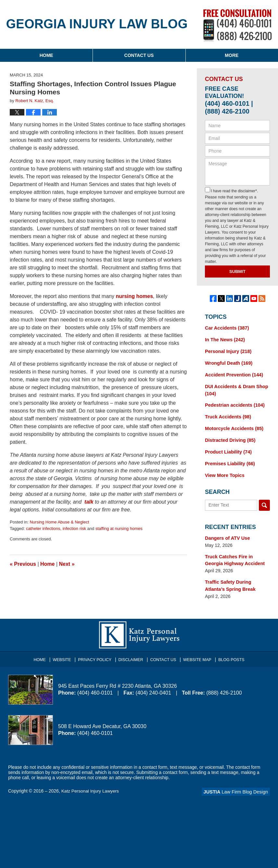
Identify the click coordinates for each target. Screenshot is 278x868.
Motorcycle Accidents (233, 426)
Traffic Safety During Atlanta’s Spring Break (237, 581)
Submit (237, 271)
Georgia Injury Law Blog (97, 24)
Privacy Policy (97, 653)
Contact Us (139, 55)
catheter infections (43, 529)
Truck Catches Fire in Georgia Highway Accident (237, 556)
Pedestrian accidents (234, 403)
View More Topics (224, 471)
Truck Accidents (227, 414)
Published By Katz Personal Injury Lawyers (238, 26)
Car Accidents (226, 328)
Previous (23, 564)
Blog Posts (229, 653)
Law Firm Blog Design (239, 786)
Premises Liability (229, 460)
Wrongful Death (228, 362)
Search (264, 501)
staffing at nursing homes (119, 529)
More (232, 55)
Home (46, 55)
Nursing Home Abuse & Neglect (59, 522)
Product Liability (227, 449)
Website (66, 653)
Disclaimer (132, 653)
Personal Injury (227, 351)
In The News (224, 339)
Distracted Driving (229, 437)
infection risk (74, 529)
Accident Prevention (233, 373)
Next (67, 564)
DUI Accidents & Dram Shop (235, 388)
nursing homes (134, 296)
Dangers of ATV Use (227, 534)
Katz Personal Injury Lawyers (91, 786)
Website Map (196, 653)
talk (89, 502)
